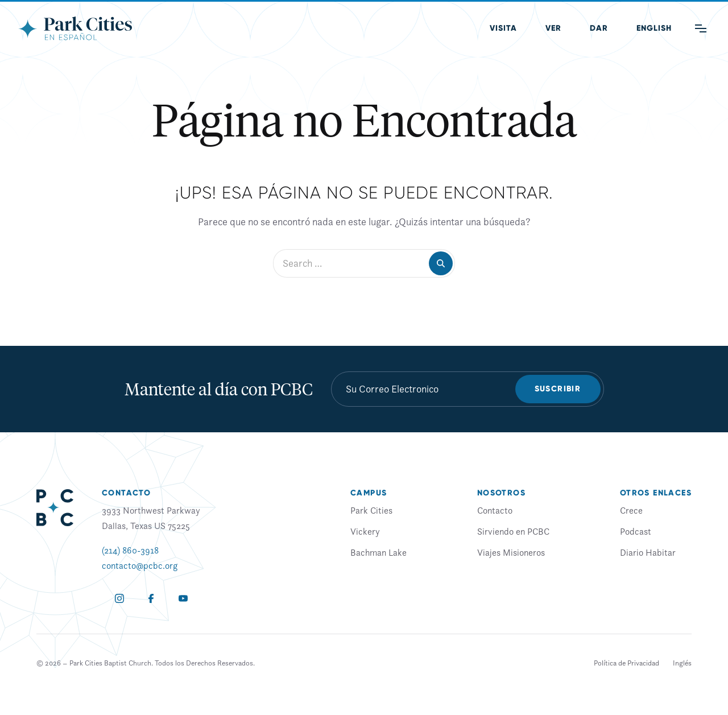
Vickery (365, 531)
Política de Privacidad (626, 663)
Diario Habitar (648, 552)
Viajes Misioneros (511, 552)
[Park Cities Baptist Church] (75, 28)
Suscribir (558, 389)
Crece (631, 510)
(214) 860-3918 (130, 550)
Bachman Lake (379, 552)
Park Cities (371, 510)
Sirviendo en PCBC (513, 531)
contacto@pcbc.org (140, 565)
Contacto (495, 510)
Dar (599, 28)
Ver (553, 28)
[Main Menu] (701, 28)
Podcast (636, 531)
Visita (503, 28)
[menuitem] (654, 28)
